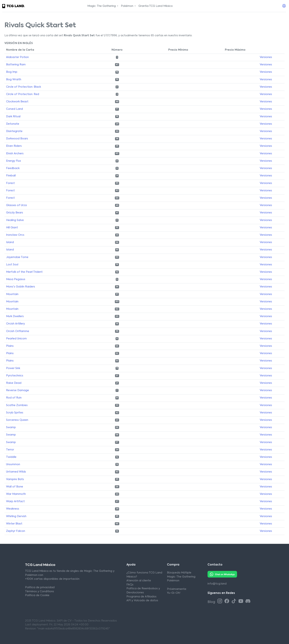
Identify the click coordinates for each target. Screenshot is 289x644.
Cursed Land (14, 109)
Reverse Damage (18, 390)
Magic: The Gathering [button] (102, 6)
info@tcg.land (217, 584)
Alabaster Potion (17, 57)
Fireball (11, 176)
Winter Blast (14, 524)
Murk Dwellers (15, 316)
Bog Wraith (14, 80)
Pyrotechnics (15, 376)
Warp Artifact (15, 501)
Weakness (13, 509)
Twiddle (11, 457)
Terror (10, 450)
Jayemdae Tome (17, 257)
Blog (212, 602)
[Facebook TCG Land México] (227, 601)
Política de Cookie (37, 595)
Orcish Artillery (15, 324)
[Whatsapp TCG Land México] (222, 574)
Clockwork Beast (17, 102)
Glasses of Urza (16, 205)
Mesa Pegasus (16, 279)
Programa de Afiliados (141, 597)
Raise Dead (14, 383)
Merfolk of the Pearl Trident (24, 272)
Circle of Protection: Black (23, 87)
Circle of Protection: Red (23, 94)
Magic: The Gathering (181, 577)
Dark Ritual (13, 117)
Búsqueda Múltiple (179, 573)
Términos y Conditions (40, 592)
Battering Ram (16, 65)
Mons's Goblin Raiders (21, 287)
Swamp (11, 427)
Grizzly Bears (15, 213)
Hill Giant (12, 228)
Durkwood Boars (17, 139)
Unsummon (13, 464)
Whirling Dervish (16, 516)
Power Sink (13, 368)
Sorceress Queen (17, 420)
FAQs (130, 585)
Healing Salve (15, 220)
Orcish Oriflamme (18, 331)
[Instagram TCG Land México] (220, 601)
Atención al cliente (139, 581)
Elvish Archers (15, 154)
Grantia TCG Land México (156, 6)
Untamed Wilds (16, 472)
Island (10, 242)
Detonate (13, 124)
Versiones (266, 57)
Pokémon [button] (127, 6)
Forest (10, 183)
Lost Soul (12, 265)
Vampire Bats (15, 479)
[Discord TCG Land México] (248, 601)
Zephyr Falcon (16, 531)
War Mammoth (16, 494)
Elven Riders (14, 146)
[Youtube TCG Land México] (241, 601)
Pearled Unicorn (16, 339)
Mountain (12, 294)
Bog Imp (12, 72)
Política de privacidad (40, 587)
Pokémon (173, 581)
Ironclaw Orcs (15, 235)
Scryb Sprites (15, 413)
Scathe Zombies (17, 405)
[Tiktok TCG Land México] (234, 601)
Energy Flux (13, 161)
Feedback (13, 168)
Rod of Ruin (14, 398)
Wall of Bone (15, 487)
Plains (10, 346)
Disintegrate (14, 131)
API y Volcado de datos (142, 601)
